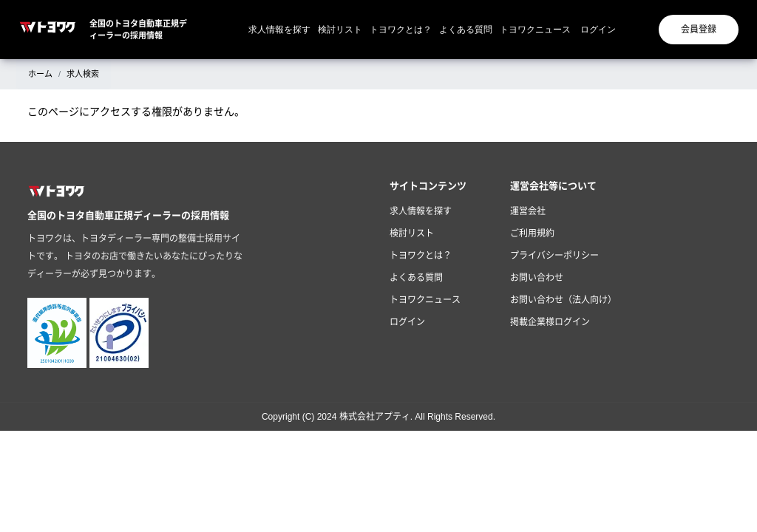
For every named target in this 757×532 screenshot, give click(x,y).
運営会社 (528, 211)
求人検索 (83, 74)
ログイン (598, 30)
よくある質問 (466, 30)
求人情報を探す (279, 30)
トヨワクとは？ (401, 30)
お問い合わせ (537, 278)
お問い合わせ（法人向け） (563, 300)
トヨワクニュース (535, 30)
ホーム (40, 74)
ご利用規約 (532, 233)
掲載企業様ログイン (550, 322)
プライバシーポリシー (554, 256)
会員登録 (699, 30)
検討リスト (340, 30)
